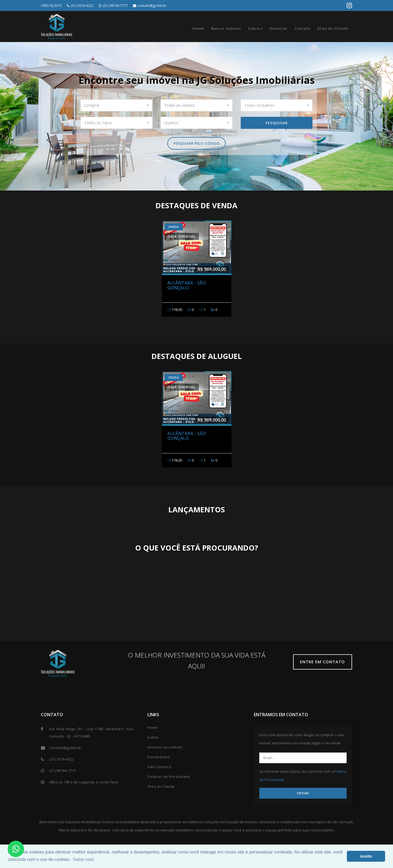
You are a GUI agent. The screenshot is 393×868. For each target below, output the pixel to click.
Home (198, 28)
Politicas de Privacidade (169, 778)
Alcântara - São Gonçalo (187, 286)
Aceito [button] (366, 856)
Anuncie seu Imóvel (165, 748)
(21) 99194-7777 (113, 6)
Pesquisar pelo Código (196, 144)
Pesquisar (277, 123)
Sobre (255, 28)
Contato (303, 28)
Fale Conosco (159, 768)
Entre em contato (325, 663)
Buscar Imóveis (226, 28)
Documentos (159, 758)
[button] (117, 105)
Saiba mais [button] (83, 859)
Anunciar (279, 28)
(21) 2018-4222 (80, 6)
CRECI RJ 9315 (51, 6)
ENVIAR (303, 794)
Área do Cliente (333, 28)
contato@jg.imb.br (150, 6)
